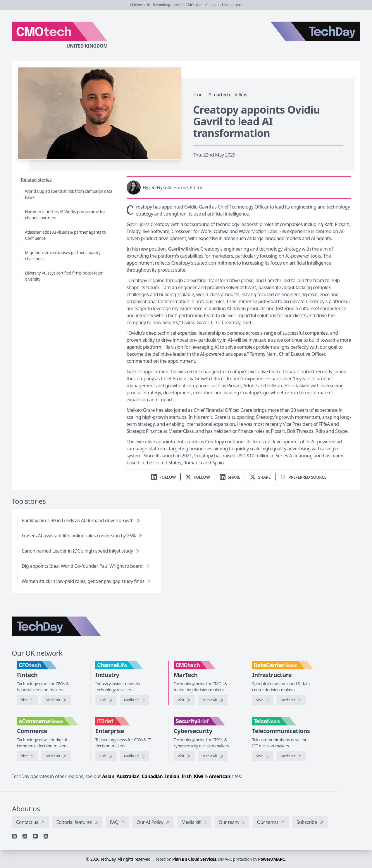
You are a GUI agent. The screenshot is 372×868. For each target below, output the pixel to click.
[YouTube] (35, 836)
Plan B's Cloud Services (194, 859)
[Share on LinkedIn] (230, 477)
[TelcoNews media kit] (291, 756)
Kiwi (199, 776)
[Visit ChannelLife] (106, 700)
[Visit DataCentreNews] (263, 700)
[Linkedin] (14, 836)
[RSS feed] (46, 836)
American (219, 776)
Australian (128, 776)
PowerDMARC (272, 859)
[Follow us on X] (198, 477)
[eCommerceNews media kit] (56, 756)
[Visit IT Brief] (106, 756)
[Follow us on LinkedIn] (163, 477)
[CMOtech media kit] (213, 700)
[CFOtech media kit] (56, 700)
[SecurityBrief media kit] (213, 756)
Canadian (152, 776)
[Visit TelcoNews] (263, 756)
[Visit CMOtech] (184, 700)
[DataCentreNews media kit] (291, 700)
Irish (187, 776)
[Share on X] (260, 477)
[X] (25, 836)
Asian (108, 776)
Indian (172, 776)
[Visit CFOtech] (27, 700)
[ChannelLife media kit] (135, 700)
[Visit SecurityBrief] (184, 756)
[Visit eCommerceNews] (27, 756)
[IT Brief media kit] (135, 756)
